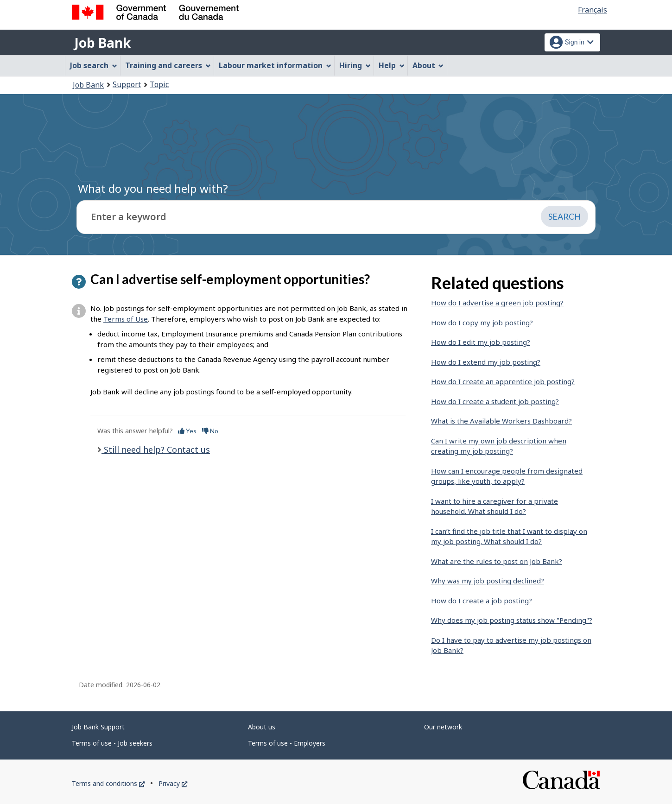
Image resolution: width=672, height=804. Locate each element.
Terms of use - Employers (287, 743)
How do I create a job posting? (482, 601)
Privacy (173, 783)
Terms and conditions (108, 783)
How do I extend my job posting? (486, 362)
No (210, 431)
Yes (187, 431)
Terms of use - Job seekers (112, 743)
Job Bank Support (98, 727)
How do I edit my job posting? (481, 342)
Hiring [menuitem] (355, 65)
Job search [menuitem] (94, 65)
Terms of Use (126, 319)
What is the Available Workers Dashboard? (501, 421)
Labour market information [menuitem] (275, 65)
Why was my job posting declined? (488, 581)
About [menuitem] (428, 65)
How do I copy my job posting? (482, 323)
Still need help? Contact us (156, 449)
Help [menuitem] (392, 65)
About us (262, 727)
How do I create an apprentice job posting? (503, 381)
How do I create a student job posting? (495, 401)
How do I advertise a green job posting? (497, 303)
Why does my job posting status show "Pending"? (512, 620)
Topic (159, 84)
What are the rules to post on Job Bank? (497, 561)
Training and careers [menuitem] (168, 65)
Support (127, 84)
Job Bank (102, 43)
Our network (443, 727)
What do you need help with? (153, 188)
